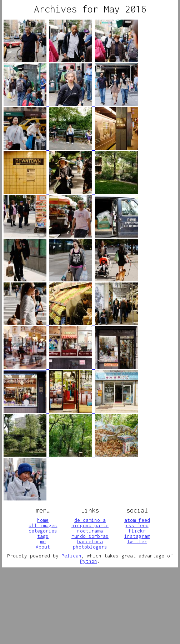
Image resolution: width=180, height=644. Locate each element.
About (43, 547)
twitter (137, 541)
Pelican (71, 556)
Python (89, 561)
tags (43, 536)
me (43, 541)
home (43, 520)
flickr (137, 531)
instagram (137, 536)
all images (43, 525)
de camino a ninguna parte (90, 523)
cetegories (43, 531)
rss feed (137, 525)
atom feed (137, 520)
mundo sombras (90, 536)
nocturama (90, 531)
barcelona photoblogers (90, 544)
